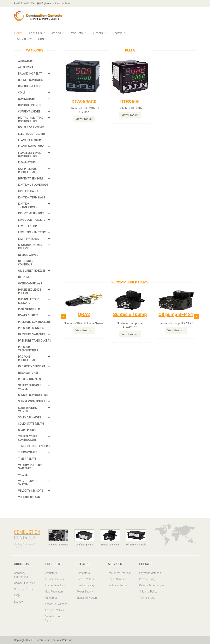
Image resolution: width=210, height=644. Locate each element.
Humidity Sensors (31, 179)
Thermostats (28, 452)
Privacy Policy (147, 579)
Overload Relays (30, 283)
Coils (22, 93)
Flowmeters (27, 162)
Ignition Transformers (29, 205)
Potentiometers (30, 309)
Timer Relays (27, 459)
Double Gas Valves (31, 127)
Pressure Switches (32, 334)
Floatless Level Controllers (30, 155)
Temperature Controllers (28, 438)
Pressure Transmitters (28, 349)
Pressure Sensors (31, 328)
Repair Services (117, 579)
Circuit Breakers (30, 86)
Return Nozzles (30, 379)
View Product (84, 119)
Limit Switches (29, 239)
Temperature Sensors (34, 446)
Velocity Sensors (31, 491)
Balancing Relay (30, 74)
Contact (44, 39)
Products (78, 33)
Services (25, 39)
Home (18, 33)
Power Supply (28, 315)
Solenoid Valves (30, 417)
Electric (119, 33)
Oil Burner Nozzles (32, 271)
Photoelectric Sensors (29, 301)
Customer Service (25, 589)
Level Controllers (32, 220)
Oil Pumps (25, 277)
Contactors (27, 99)
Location (19, 602)
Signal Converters (32, 401)
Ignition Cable (28, 191)
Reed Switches (28, 373)
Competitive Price (25, 583)
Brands (57, 33)
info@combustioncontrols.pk (54, 3)
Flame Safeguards (31, 146)
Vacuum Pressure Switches (31, 467)
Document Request (119, 573)
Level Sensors (28, 226)
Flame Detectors (30, 140)
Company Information (21, 575)
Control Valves (29, 105)
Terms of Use (147, 598)
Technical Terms (118, 585)
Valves (23, 475)
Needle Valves (28, 255)
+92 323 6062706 (24, 3)
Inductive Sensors (31, 213)
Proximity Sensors (32, 366)
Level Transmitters (32, 232)
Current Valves (29, 112)
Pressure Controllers (34, 322)
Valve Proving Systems (53, 618)
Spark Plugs (27, 430)
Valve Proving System (28, 483)
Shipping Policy (148, 592)
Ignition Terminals (32, 197)
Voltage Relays (29, 497)
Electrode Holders (32, 134)
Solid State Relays (31, 424)
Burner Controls (31, 80)
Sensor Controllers (33, 395)
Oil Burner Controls (26, 263)
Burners (99, 33)
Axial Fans (26, 67)
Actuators (26, 61)
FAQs (17, 595)
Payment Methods (150, 573)
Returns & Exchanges (152, 585)
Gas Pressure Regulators (28, 171)
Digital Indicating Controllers (31, 119)
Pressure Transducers (35, 341)
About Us (37, 33)
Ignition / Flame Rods (33, 185)
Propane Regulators (27, 358)
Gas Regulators (54, 592)
